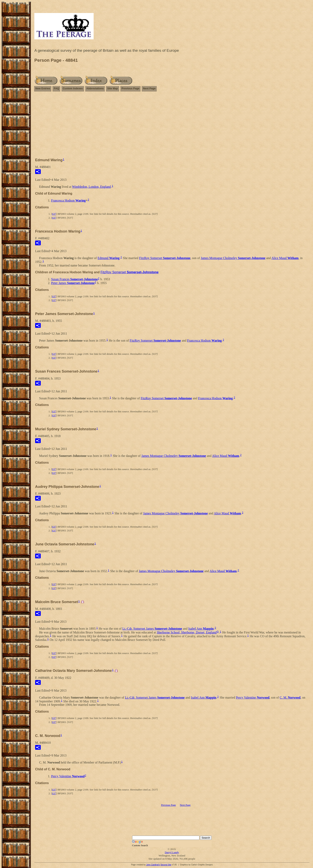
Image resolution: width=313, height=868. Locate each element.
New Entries (43, 88)
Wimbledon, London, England (91, 187)
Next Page (149, 88)
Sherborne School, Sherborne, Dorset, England (187, 632)
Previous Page (131, 88)
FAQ (56, 88)
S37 (54, 214)
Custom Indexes (73, 88)
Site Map (112, 88)
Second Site (166, 865)
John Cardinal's (153, 865)
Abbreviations (95, 88)
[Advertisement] (172, 126)
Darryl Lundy (172, 852)
